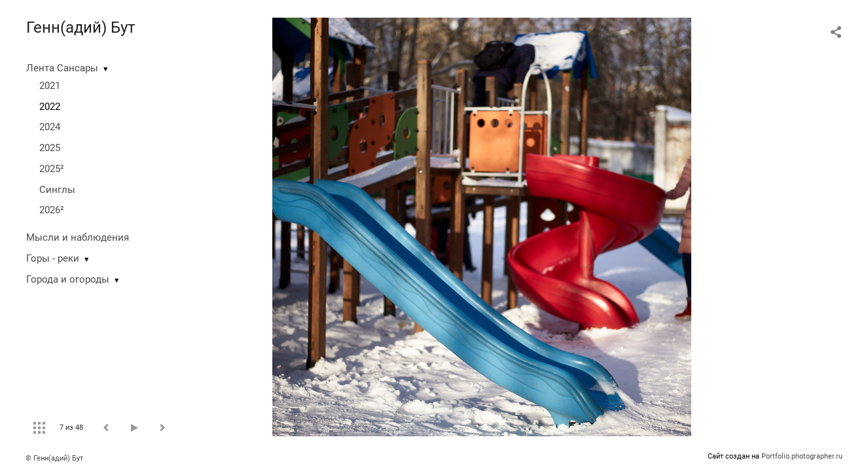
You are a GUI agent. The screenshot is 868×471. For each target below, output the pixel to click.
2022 (50, 107)
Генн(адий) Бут (81, 27)
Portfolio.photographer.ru (802, 456)
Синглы (57, 190)
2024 (50, 127)
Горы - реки (53, 258)
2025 (50, 148)
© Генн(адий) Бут (54, 458)
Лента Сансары (62, 68)
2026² (52, 210)
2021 (50, 86)
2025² (52, 169)
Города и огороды (68, 279)
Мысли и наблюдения (78, 237)
